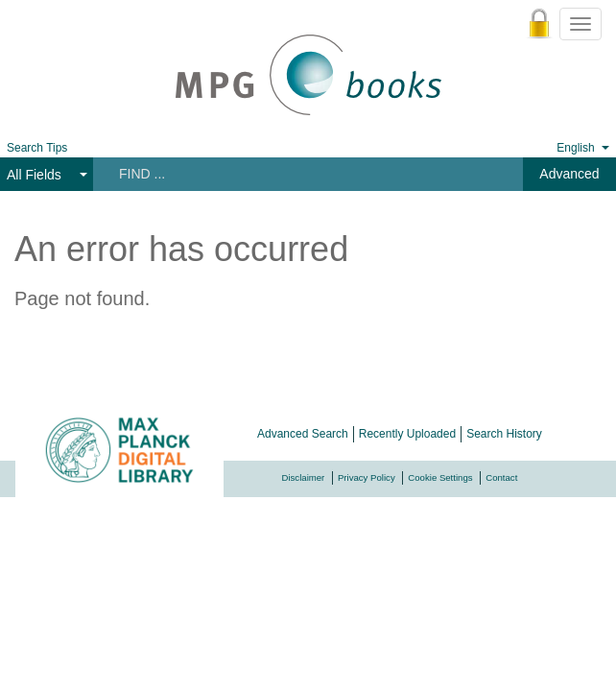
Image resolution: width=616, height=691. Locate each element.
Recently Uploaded (407, 434)
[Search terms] (296, 174)
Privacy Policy (367, 477)
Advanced (569, 174)
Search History (504, 434)
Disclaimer (304, 477)
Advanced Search (303, 434)
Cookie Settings (440, 477)
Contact (501, 477)
